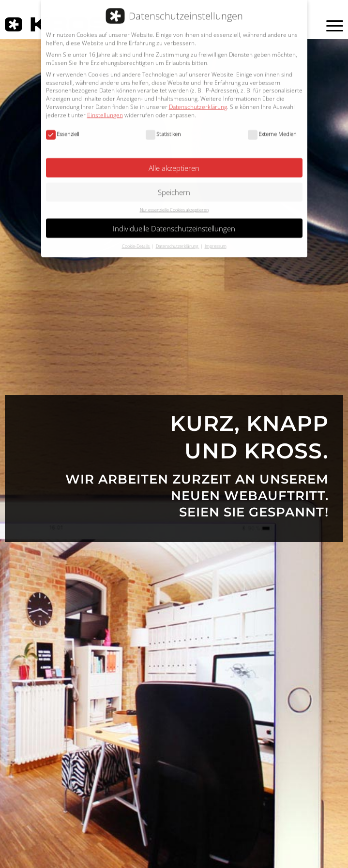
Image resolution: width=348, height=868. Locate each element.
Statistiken (163, 128)
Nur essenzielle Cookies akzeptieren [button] (174, 203)
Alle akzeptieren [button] (174, 161)
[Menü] (329, 26)
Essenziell (62, 128)
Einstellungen (105, 108)
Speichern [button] (174, 186)
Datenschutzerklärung (198, 100)
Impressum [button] (216, 239)
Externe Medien (272, 128)
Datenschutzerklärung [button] (178, 239)
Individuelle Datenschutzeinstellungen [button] (174, 221)
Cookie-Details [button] (136, 239)
